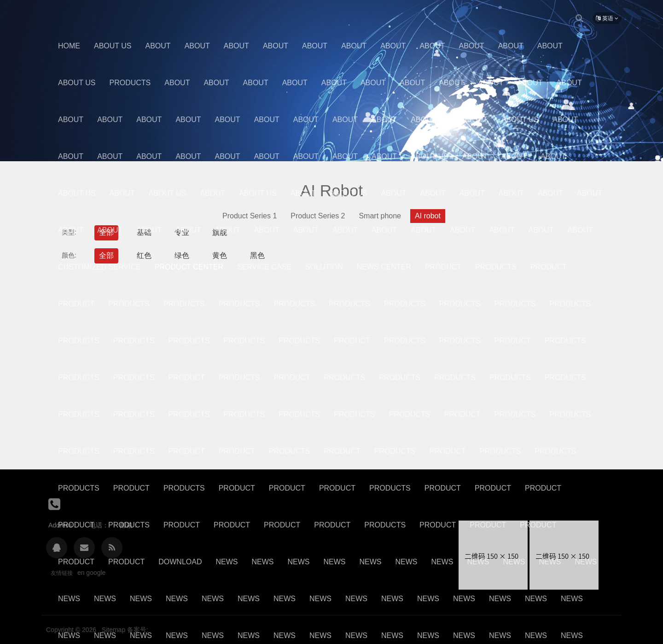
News (227, 562)
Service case (264, 267)
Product (443, 267)
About (158, 46)
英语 (607, 18)
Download (180, 562)
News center (384, 267)
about (553, 156)
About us (113, 46)
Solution (324, 267)
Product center (189, 267)
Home (69, 46)
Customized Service (99, 267)
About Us (77, 83)
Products (130, 83)
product (342, 451)
